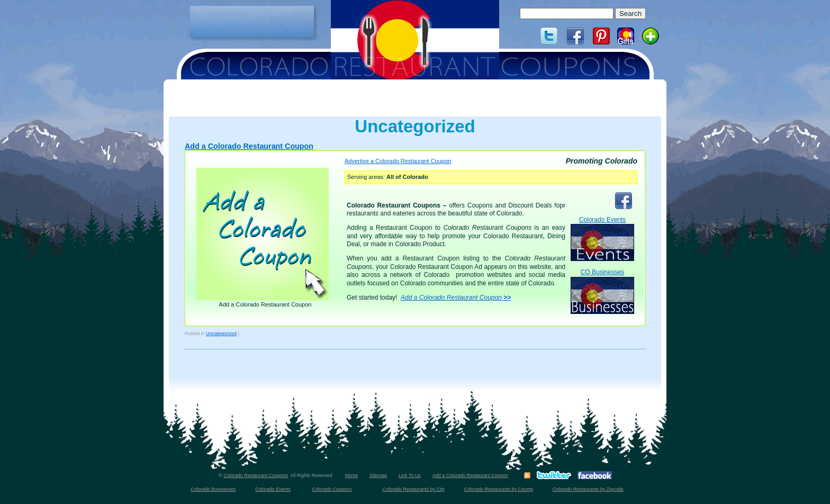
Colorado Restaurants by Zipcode (588, 489)
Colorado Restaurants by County (499, 489)
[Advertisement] (252, 22)
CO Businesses (602, 291)
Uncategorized (221, 334)
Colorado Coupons (332, 489)
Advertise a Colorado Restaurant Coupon (398, 161)
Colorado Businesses (213, 489)
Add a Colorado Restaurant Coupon (249, 146)
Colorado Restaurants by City (413, 489)
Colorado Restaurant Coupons (256, 475)
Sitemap (378, 475)
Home (351, 475)
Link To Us (410, 475)
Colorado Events (602, 238)
